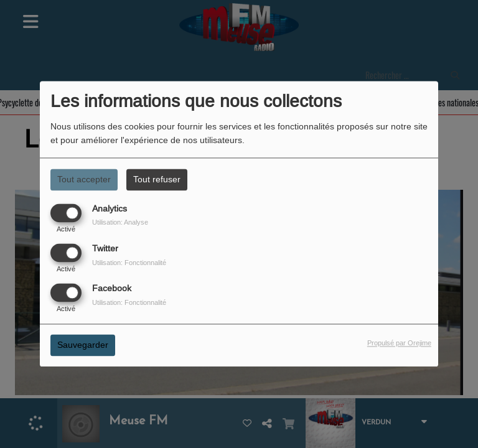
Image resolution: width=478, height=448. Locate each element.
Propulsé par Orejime (399, 343)
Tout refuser (157, 179)
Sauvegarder (83, 345)
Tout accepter (84, 179)
